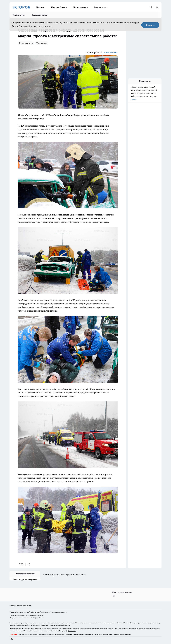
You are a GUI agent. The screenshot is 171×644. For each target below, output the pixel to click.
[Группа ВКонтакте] (113, 594)
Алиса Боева (111, 52)
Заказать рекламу (40, 15)
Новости (40, 7)
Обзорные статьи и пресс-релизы (21, 604)
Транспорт (42, 43)
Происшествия (81, 7)
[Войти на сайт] (157, 7)
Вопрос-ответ (101, 7)
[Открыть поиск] (151, 7)
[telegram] (30, 564)
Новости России (59, 7)
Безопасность (26, 43)
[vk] (21, 564)
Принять (150, 25)
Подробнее (72, 629)
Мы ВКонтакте (19, 15)
